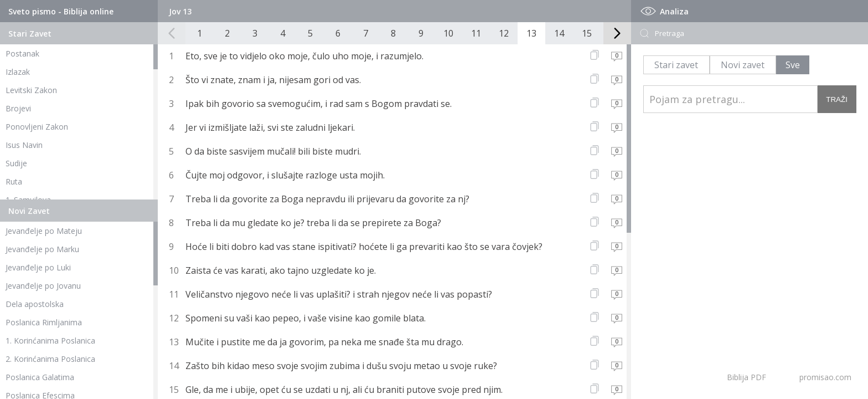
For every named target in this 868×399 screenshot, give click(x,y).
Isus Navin (24, 145)
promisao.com (825, 377)
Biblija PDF (746, 377)
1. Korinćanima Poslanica (50, 341)
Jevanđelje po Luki (38, 267)
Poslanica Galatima (40, 377)
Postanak (22, 53)
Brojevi (18, 108)
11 (476, 33)
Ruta (14, 181)
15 (587, 33)
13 (531, 33)
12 (504, 33)
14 (559, 33)
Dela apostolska (35, 304)
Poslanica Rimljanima (44, 322)
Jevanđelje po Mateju (44, 231)
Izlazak (18, 72)
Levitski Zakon (31, 90)
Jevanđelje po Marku (42, 249)
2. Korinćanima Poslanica (50, 359)
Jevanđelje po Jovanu (43, 286)
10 (448, 33)
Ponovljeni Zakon (37, 127)
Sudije (16, 163)
